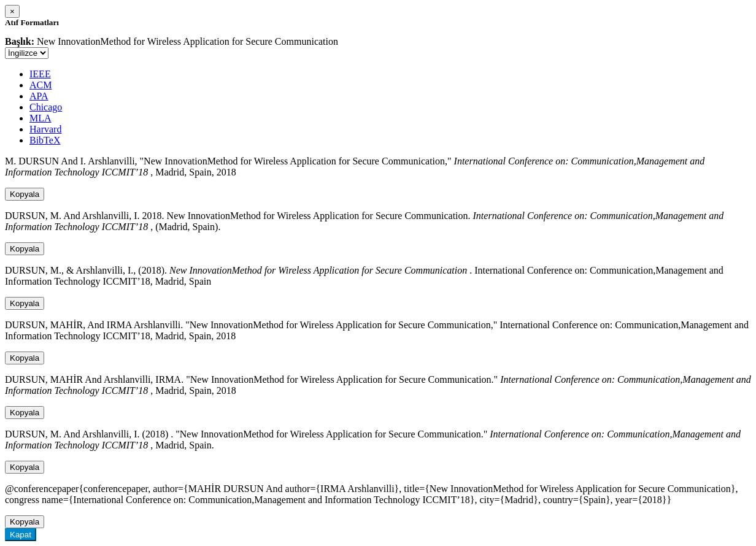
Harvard (45, 129)
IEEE (40, 74)
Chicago (46, 107)
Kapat (21, 535)
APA (39, 96)
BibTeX (45, 140)
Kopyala (25, 194)
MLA (40, 118)
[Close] (12, 11)
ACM (40, 85)
